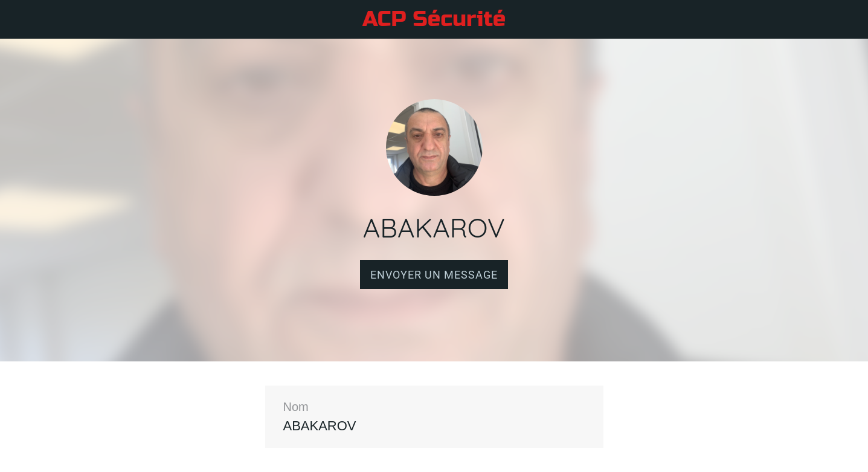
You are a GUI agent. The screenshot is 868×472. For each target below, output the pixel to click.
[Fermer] (19, 19)
